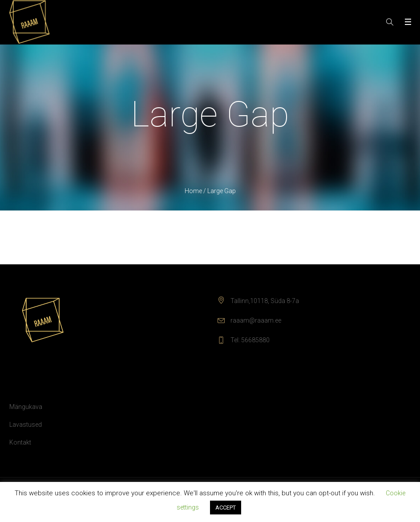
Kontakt (20, 442)
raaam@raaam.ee (256, 320)
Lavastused (26, 425)
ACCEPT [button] (226, 508)
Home (193, 191)
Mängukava (26, 407)
